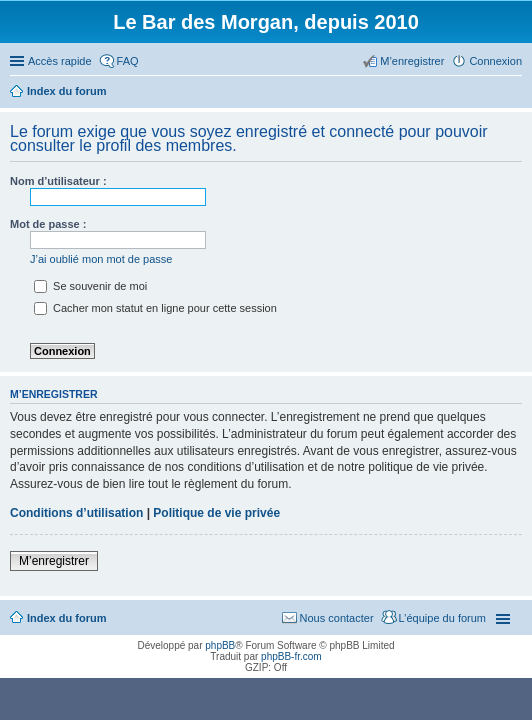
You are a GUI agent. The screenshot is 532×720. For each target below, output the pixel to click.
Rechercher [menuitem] (514, 93)
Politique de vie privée (216, 513)
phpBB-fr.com (291, 656)
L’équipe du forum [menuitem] (442, 618)
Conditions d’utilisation (76, 513)
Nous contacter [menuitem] (337, 618)
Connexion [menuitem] (495, 61)
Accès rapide (60, 61)
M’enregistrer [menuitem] (412, 61)
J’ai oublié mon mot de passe (101, 259)
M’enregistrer (54, 561)
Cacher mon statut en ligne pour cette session (155, 308)
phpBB (220, 645)
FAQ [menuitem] (128, 61)
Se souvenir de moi (90, 286)
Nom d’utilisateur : (58, 181)
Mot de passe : (48, 224)
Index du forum (66, 618)
